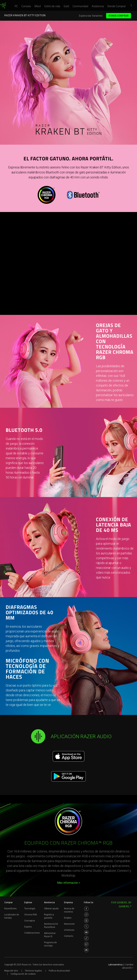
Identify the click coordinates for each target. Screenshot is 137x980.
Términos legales (33, 971)
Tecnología (30, 909)
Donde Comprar (119, 16)
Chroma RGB (31, 915)
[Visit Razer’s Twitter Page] (86, 926)
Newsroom (69, 924)
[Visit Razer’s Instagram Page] (86, 915)
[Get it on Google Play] (69, 776)
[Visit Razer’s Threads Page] (86, 921)
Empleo (68, 918)
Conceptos (30, 921)
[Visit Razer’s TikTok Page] (86, 938)
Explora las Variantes (91, 16)
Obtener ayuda (51, 909)
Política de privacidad (59, 971)
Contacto (69, 936)
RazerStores (10, 909)
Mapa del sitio (11, 971)
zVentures (69, 930)
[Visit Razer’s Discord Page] (86, 950)
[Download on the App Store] (69, 756)
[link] (3, 6)
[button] (132, 6)
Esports (28, 927)
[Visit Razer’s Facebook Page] (86, 909)
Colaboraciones (32, 933)
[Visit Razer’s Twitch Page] (86, 944)
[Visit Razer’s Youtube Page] (86, 932)
